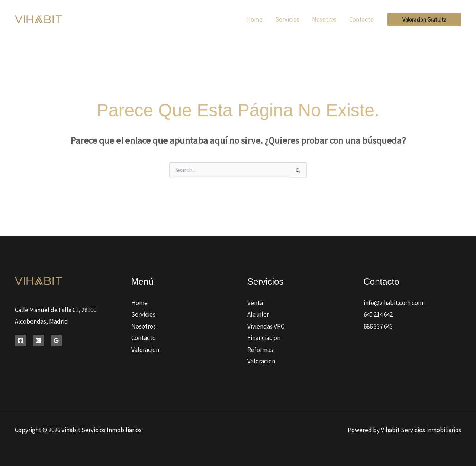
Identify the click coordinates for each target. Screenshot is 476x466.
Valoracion (145, 350)
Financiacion (264, 338)
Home (139, 303)
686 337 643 (378, 326)
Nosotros (144, 326)
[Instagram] (38, 340)
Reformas (260, 350)
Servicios (143, 314)
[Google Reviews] (56, 340)
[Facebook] (20, 340)
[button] (424, 20)
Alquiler (258, 314)
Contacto (144, 338)
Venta (255, 303)
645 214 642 (378, 314)
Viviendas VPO (266, 326)
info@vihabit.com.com (393, 303)
